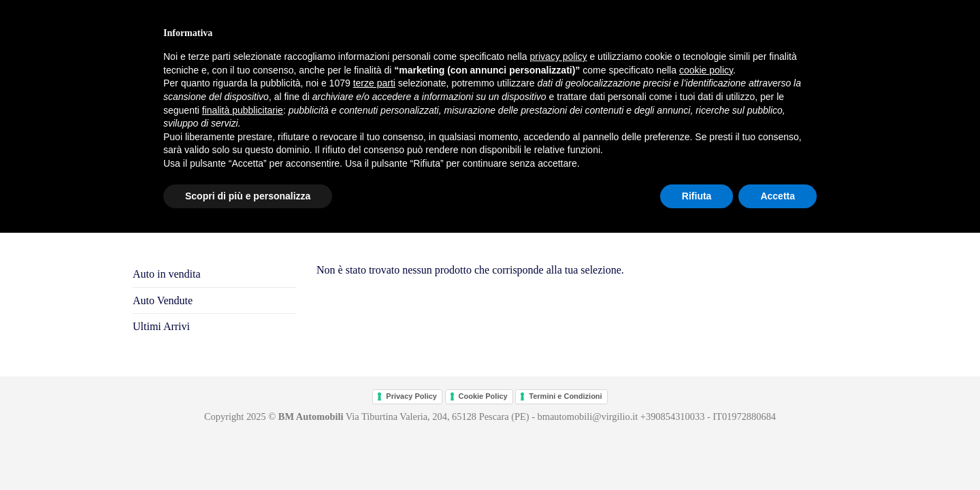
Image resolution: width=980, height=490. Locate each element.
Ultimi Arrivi (161, 326)
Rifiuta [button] (697, 196)
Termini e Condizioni (565, 396)
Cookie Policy (483, 396)
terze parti (374, 83)
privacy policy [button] (559, 56)
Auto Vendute (163, 300)
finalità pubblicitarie (243, 110)
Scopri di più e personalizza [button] (248, 196)
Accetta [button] (778, 196)
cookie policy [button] (706, 70)
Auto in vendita (167, 274)
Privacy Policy (411, 396)
